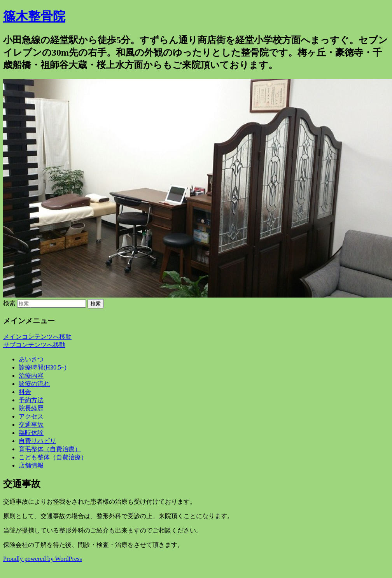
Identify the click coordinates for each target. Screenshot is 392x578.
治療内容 (31, 376)
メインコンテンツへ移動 (37, 337)
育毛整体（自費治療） (50, 449)
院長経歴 (31, 408)
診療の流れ (34, 384)
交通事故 (31, 425)
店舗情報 (31, 465)
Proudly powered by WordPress (42, 559)
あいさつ (31, 359)
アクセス (31, 416)
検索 (9, 303)
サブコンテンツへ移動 (34, 345)
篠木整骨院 (34, 16)
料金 (25, 392)
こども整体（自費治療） (53, 457)
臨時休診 (31, 433)
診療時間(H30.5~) (43, 367)
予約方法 (31, 400)
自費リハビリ (37, 441)
